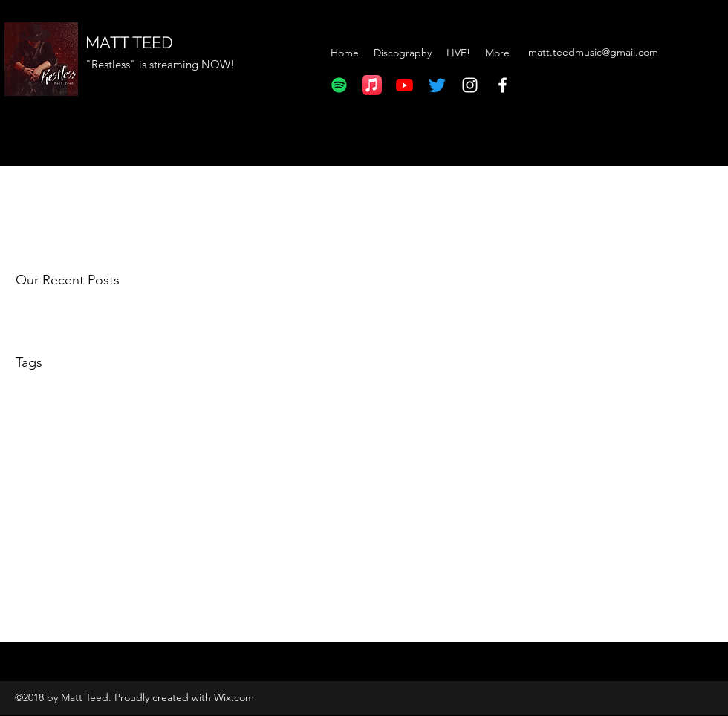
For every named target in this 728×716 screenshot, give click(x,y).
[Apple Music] (372, 85)
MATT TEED (129, 42)
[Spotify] (339, 85)
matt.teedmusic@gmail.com (593, 52)
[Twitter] (437, 85)
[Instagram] (470, 85)
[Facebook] (503, 85)
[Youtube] (404, 85)
